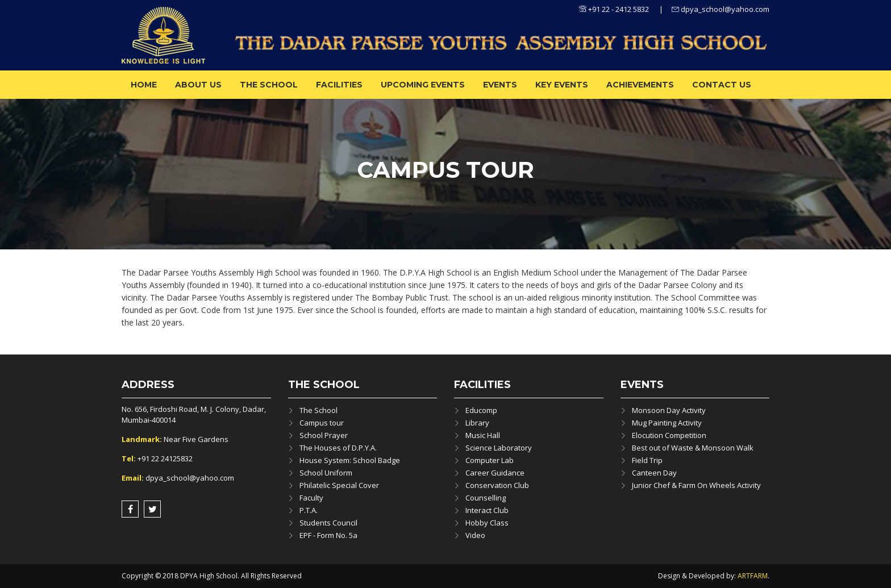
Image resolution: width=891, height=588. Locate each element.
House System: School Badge (350, 460)
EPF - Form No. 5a (328, 535)
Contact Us (722, 85)
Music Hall (483, 435)
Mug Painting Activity (667, 423)
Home (144, 85)
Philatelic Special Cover (339, 485)
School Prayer (324, 435)
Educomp (481, 410)
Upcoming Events (423, 85)
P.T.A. (309, 510)
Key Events (562, 85)
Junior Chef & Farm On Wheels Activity (696, 485)
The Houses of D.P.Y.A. (338, 448)
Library (477, 423)
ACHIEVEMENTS (640, 85)
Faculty (311, 498)
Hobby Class (487, 523)
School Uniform (326, 473)
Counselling (486, 498)
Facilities (339, 85)
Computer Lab (490, 460)
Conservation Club (497, 485)
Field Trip (647, 460)
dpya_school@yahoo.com (721, 9)
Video (475, 535)
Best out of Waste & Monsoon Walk (693, 448)
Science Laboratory (499, 448)
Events (500, 85)
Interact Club (487, 510)
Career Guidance (495, 473)
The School (269, 85)
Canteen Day (654, 473)
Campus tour (322, 423)
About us (198, 85)
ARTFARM (753, 576)
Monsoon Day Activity (669, 410)
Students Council (328, 523)
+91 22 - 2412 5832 (614, 9)
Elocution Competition (669, 435)
